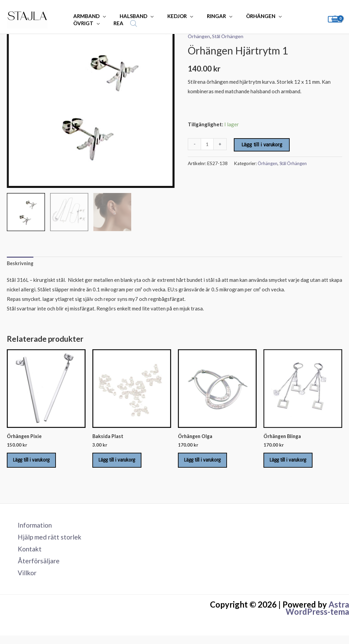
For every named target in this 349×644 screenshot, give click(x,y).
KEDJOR (169, 16)
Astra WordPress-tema (317, 617)
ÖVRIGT (287, 16)
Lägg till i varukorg (262, 145)
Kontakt (26, 556)
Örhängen (199, 36)
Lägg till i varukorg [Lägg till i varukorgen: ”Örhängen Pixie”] (36, 463)
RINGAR (204, 16)
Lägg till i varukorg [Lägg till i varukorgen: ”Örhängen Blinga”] (293, 463)
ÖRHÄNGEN (245, 16)
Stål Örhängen (229, 36)
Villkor (24, 581)
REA (77, 23)
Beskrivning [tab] (21, 263)
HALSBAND (128, 16)
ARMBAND (85, 16)
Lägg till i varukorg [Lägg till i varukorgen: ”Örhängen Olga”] (208, 463)
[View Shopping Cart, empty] (335, 19)
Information (32, 530)
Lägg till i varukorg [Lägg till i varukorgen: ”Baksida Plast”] (122, 463)
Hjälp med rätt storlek (47, 543)
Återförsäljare (35, 568)
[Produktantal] (207, 144)
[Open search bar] (90, 23)
